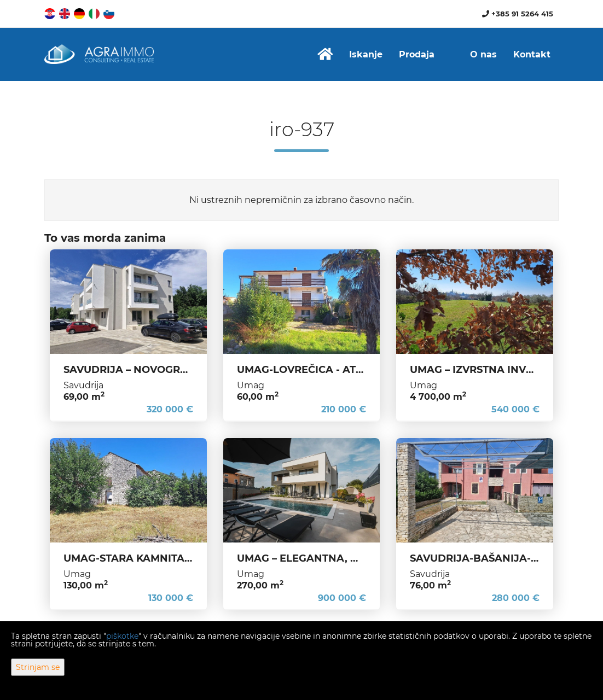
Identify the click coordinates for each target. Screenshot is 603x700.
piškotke (122, 636)
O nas (483, 54)
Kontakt (532, 54)
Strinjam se (38, 667)
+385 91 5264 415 (518, 14)
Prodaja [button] (417, 54)
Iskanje (366, 54)
